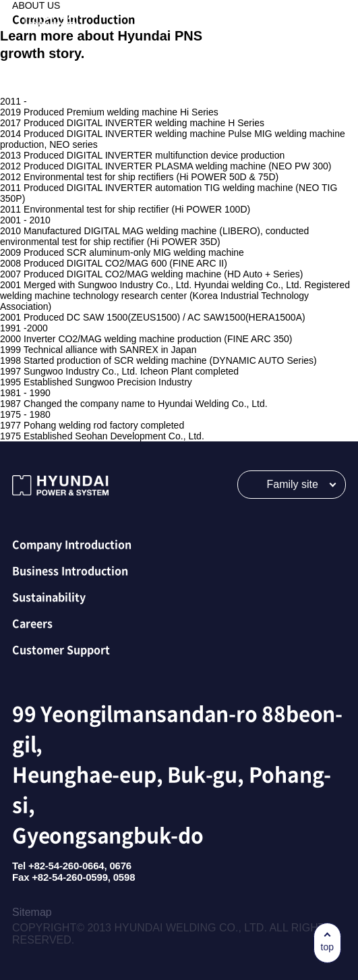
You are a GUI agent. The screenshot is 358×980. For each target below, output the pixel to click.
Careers (32, 623)
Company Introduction (72, 544)
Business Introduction (70, 570)
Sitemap (32, 912)
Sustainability (49, 597)
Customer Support (61, 649)
